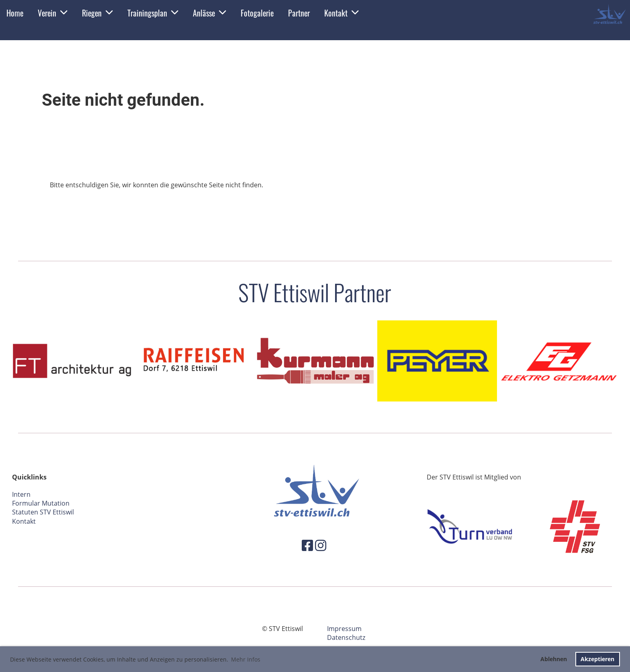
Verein (53, 13)
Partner (299, 13)
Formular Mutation (41, 503)
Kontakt (342, 13)
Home (15, 13)
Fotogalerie (257, 13)
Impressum (344, 629)
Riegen (97, 13)
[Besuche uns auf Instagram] (321, 545)
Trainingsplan (153, 13)
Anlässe (210, 13)
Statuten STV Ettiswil (43, 512)
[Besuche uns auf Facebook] (307, 545)
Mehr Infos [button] (246, 659)
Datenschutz (346, 637)
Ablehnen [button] (554, 659)
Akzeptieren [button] (597, 659)
